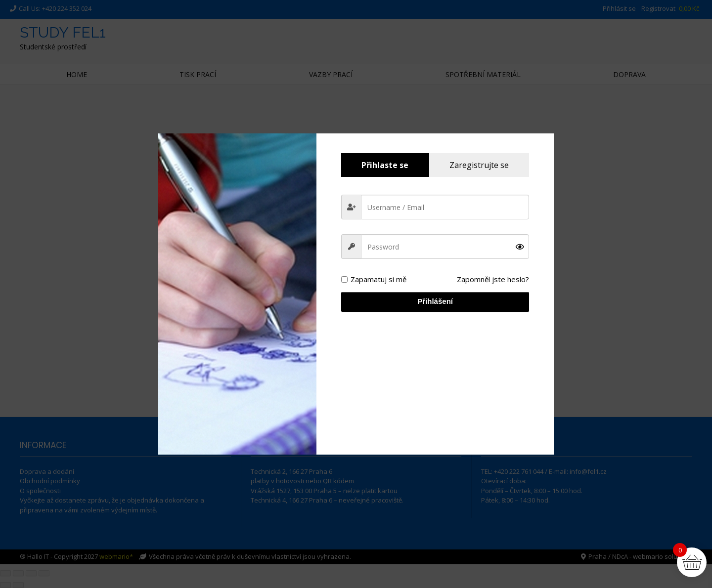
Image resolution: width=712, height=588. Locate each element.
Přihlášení (435, 301)
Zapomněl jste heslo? (493, 279)
